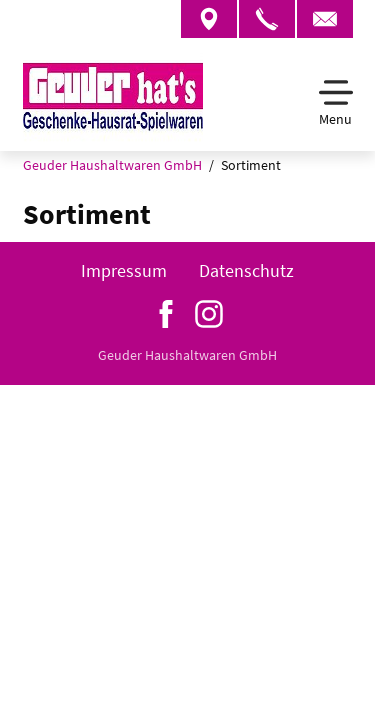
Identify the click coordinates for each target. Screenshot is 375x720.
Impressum (124, 270)
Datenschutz (246, 270)
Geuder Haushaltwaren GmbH (112, 165)
